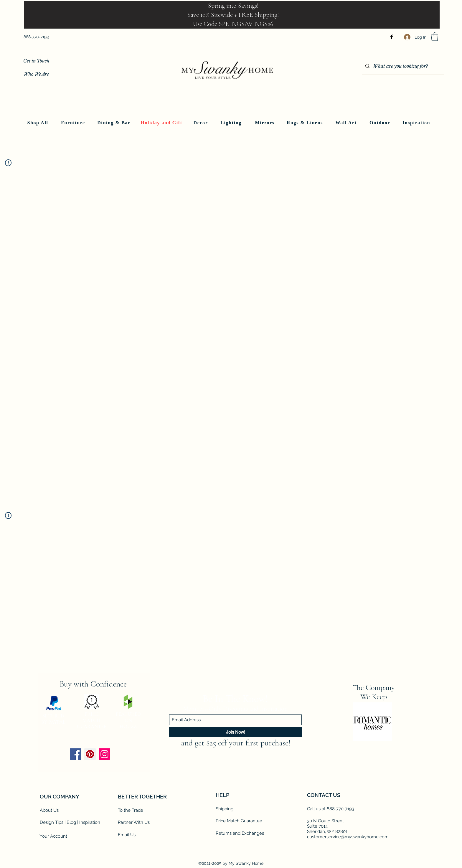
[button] (435, 37)
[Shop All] (38, 123)
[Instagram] (104, 754)
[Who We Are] (36, 74)
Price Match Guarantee (239, 821)
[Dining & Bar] (114, 123)
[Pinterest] (90, 754)
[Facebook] (392, 37)
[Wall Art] (347, 123)
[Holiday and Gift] (162, 123)
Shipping (225, 809)
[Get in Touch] (36, 61)
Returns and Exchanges (240, 833)
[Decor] (201, 123)
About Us (49, 810)
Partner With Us (134, 822)
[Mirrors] (265, 123)
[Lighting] (232, 123)
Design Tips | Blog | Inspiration (70, 822)
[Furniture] (74, 123)
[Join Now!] (235, 732)
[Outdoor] (380, 123)
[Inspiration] (417, 123)
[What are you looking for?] (402, 66)
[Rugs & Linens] (305, 123)
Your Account (53, 836)
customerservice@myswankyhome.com (348, 837)
